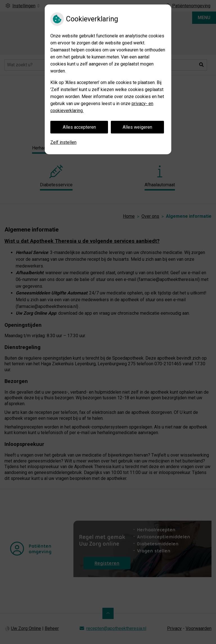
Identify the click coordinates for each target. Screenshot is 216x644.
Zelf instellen (63, 142)
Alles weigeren (137, 127)
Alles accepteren (79, 127)
